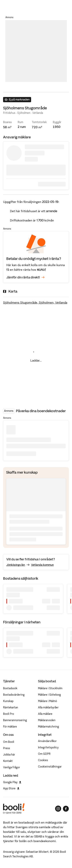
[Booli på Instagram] (58, 809)
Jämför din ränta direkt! (25, 277)
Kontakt (8, 761)
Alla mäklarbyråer (48, 707)
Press (7, 748)
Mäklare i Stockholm (50, 688)
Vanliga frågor (12, 767)
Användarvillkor (47, 741)
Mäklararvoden (47, 720)
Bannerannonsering (15, 720)
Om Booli (9, 742)
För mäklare (10, 727)
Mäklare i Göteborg (49, 695)
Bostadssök (10, 688)
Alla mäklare (45, 714)
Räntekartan (11, 707)
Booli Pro (9, 714)
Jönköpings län (16, 565)
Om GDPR (44, 754)
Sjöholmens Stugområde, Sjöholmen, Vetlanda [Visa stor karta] (35, 302)
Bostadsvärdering (14, 695)
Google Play (12, 782)
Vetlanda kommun (42, 565)
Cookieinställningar (50, 767)
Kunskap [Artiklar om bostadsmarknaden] (8, 701)
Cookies (43, 760)
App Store (11, 788)
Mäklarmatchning (48, 727)
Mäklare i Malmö (48, 701)
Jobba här (9, 755)
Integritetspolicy (48, 747)
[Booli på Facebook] (66, 809)
